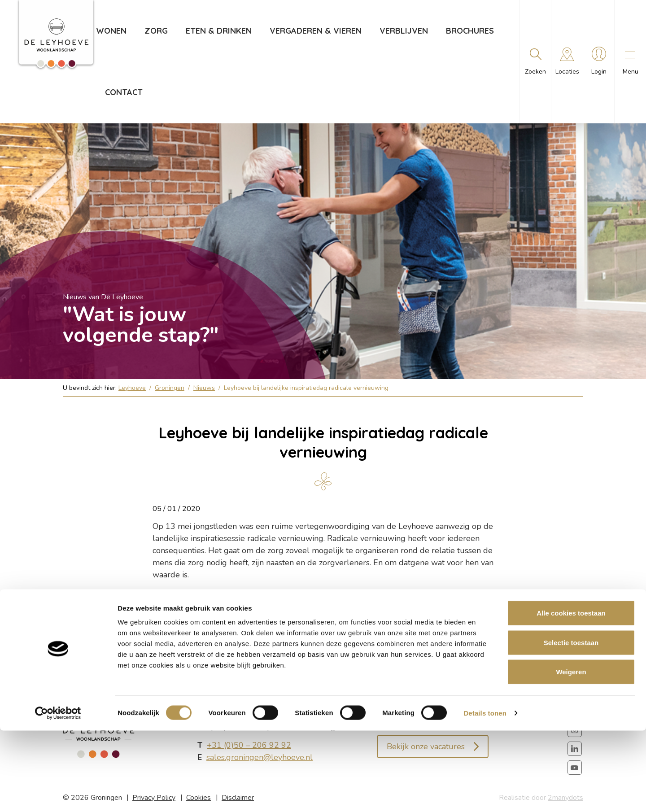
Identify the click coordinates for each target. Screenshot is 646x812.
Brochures (469, 31)
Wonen (110, 31)
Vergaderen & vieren (314, 31)
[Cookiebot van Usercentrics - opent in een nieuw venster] (58, 795)
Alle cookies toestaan (571, 694)
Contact (122, 92)
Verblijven (402, 31)
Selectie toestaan (571, 724)
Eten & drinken (217, 31)
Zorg (155, 31)
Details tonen (485, 794)
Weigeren (571, 753)
